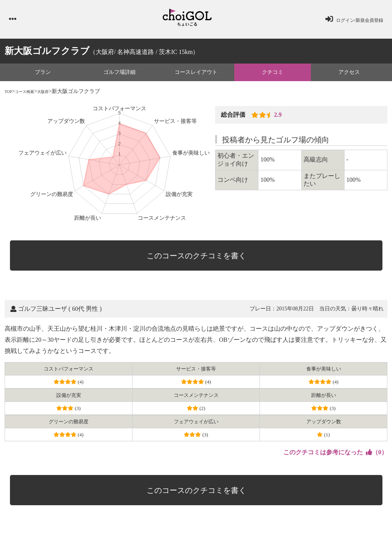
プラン (43, 76)
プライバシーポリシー (120, 530)
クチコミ (273, 76)
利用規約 (158, 530)
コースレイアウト (196, 76)
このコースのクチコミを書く (200, 254)
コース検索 (31, 95)
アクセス (349, 76)
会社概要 (182, 530)
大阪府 (56, 95)
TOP (10, 95)
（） (335, 427)
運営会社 (206, 530)
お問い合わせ (78, 530)
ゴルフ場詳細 (119, 76)
